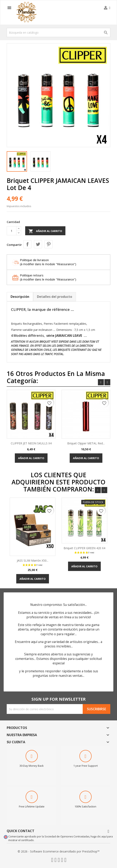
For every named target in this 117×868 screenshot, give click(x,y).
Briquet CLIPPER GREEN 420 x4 (84, 548)
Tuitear (38, 244)
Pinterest (49, 244)
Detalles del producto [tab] (55, 297)
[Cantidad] (12, 231)
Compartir (27, 244)
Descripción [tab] (20, 297)
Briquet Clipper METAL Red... (86, 443)
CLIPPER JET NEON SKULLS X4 (31, 443)
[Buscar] (58, 33)
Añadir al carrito (45, 231)
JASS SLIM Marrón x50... (33, 560)
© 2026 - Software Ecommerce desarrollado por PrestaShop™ (59, 851)
